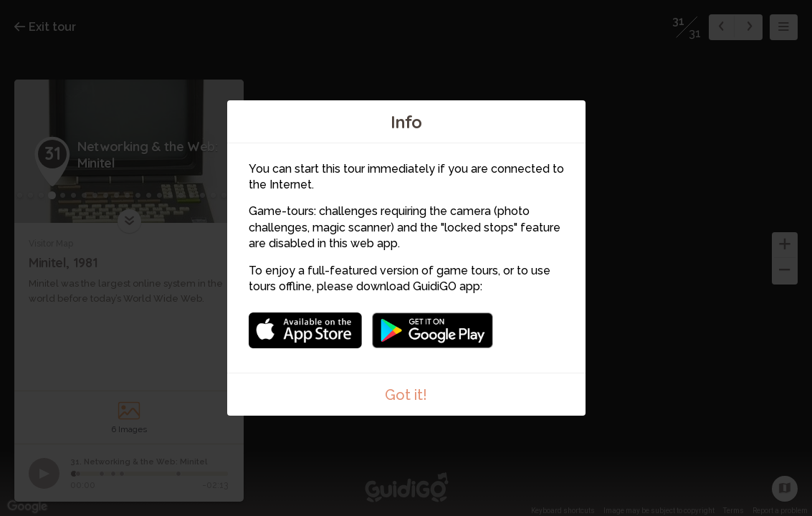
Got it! (406, 395)
